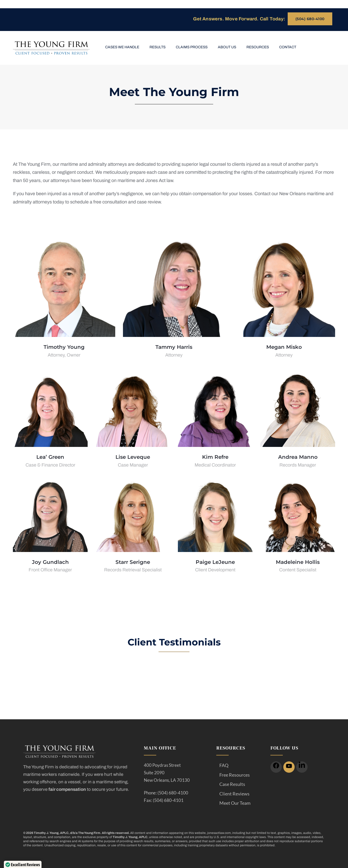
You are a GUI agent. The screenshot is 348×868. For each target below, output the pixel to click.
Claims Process (192, 47)
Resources (258, 47)
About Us (227, 47)
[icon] (276, 767)
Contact (288, 47)
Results (158, 47)
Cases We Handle (122, 47)
